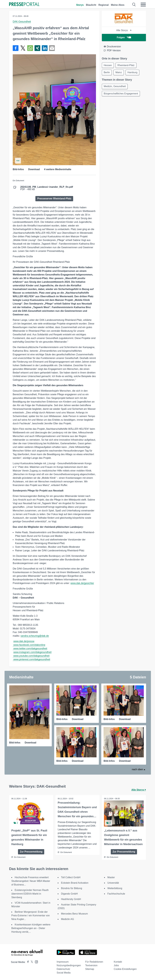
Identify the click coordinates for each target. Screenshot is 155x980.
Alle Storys (124, 30)
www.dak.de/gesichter (82, 583)
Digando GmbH (69, 894)
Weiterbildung (115, 888)
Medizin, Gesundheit (115, 87)
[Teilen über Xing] (37, 48)
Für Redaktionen (94, 962)
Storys (80, 5)
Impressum (63, 962)
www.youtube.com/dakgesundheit (31, 656)
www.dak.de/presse (24, 641)
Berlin (107, 73)
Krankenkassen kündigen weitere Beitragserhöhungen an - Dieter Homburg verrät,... (31, 928)
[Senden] (52, 48)
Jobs (116, 965)
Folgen (124, 37)
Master (111, 877)
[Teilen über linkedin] (45, 48)
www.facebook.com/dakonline (29, 645)
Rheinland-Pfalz (126, 65)
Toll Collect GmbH (71, 877)
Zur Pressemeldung (31, 852)
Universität (113, 883)
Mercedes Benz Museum (74, 914)
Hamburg (133, 73)
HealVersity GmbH (71, 899)
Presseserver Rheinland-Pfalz (54, 199)
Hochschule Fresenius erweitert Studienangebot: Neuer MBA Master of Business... (31, 881)
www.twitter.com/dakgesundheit (30, 649)
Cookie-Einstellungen (125, 969)
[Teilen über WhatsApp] (30, 48)
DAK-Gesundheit (22, 22)
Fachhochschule (116, 894)
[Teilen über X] (23, 48)
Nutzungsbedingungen (69, 965)
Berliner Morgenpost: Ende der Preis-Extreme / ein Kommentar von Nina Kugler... (31, 915)
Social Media (64, 973)
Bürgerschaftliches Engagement (121, 94)
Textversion (91, 965)
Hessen (108, 65)
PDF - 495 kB (47, 188)
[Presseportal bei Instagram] (35, 962)
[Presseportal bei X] (31, 962)
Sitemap (90, 969)
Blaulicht (91, 5)
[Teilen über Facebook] (16, 48)
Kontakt (118, 962)
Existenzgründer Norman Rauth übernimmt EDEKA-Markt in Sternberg (30, 894)
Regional (104, 5)
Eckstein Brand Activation (75, 883)
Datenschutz (63, 969)
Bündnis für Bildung (72, 888)
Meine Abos (118, 5)
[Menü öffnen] (143, 5)
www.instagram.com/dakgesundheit (32, 652)
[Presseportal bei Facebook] (27, 962)
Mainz (119, 73)
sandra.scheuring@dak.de (35, 636)
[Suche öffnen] (134, 5)
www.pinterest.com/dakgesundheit (32, 659)
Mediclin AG (67, 919)
